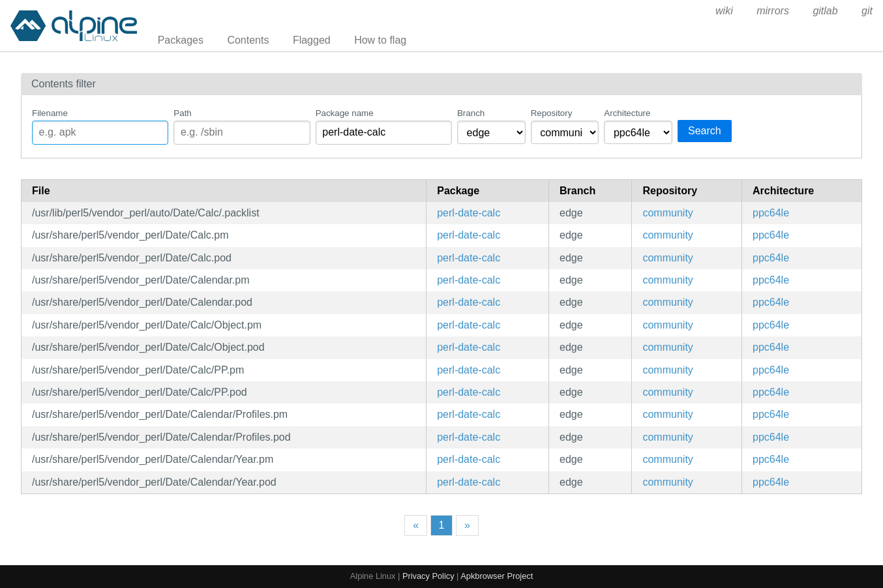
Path (182, 113)
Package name (345, 113)
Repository (552, 113)
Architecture (627, 113)
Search (705, 131)
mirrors (773, 11)
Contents (248, 40)
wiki (724, 11)
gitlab (825, 11)
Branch (471, 113)
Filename (50, 113)
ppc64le (771, 213)
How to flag (380, 40)
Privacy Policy (428, 576)
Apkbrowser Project (497, 576)
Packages (181, 40)
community (667, 213)
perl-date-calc (469, 213)
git (867, 11)
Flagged (312, 40)
